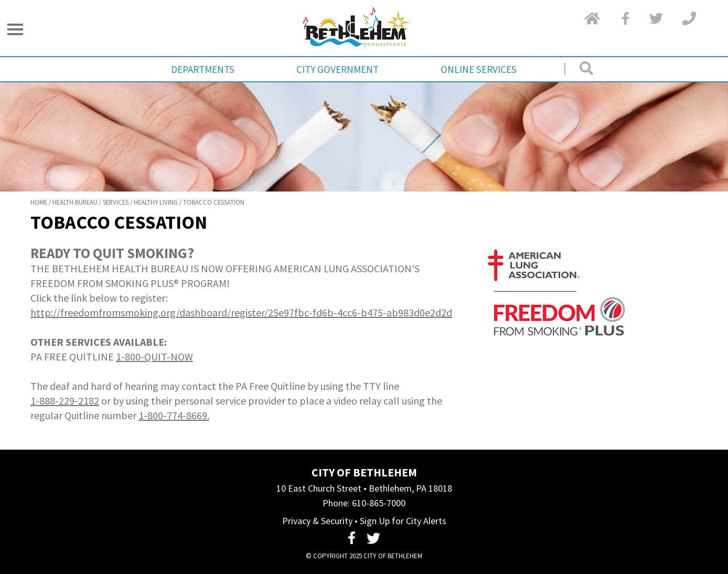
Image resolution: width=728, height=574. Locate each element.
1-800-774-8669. (174, 415)
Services (116, 202)
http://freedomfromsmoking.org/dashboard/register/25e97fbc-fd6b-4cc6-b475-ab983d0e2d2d (241, 312)
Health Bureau (75, 202)
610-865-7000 (379, 503)
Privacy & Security (317, 521)
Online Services (479, 69)
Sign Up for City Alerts (403, 521)
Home (39, 202)
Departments (203, 69)
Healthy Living (156, 202)
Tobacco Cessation (214, 202)
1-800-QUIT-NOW (154, 357)
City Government (338, 69)
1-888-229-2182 (65, 401)
